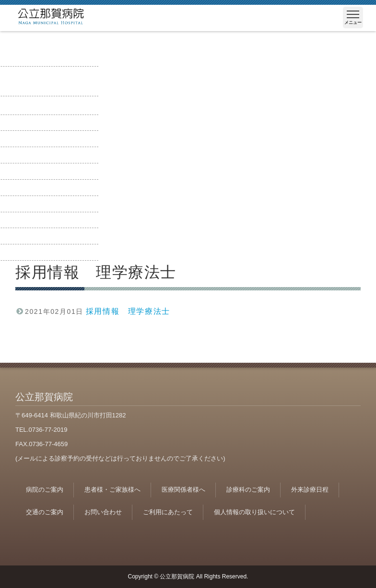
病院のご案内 (45, 490)
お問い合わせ (103, 512)
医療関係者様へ (183, 490)
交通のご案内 (45, 512)
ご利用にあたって (168, 512)
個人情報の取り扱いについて (254, 512)
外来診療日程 (310, 490)
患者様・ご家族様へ (112, 490)
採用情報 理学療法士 (128, 311)
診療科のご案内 (248, 490)
